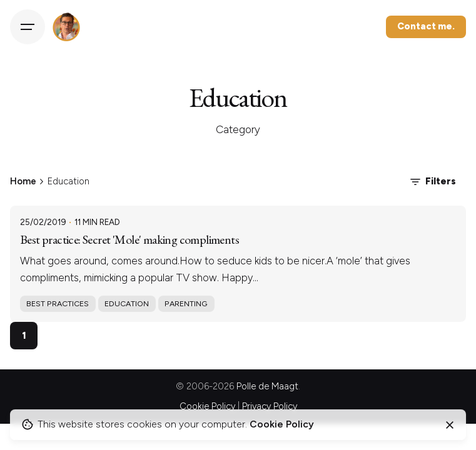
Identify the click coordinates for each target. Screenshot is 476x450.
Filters (432, 182)
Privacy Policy (270, 406)
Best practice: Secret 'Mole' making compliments (129, 239)
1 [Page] (24, 335)
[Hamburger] (28, 27)
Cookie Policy (207, 406)
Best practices (58, 303)
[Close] (450, 425)
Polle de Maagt (267, 386)
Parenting (186, 303)
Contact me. (426, 26)
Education (127, 303)
